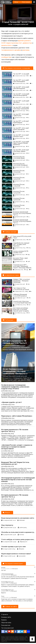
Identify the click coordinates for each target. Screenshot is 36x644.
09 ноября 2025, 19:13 (7, 484)
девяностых (27, 43)
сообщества (6, 57)
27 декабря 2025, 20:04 (8, 405)
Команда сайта (6, 617)
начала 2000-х (7, 45)
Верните (4, 593)
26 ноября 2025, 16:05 (8, 434)
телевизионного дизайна (11, 50)
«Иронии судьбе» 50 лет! (11, 402)
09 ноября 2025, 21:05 (8, 466)
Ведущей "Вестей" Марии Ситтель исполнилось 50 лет (15, 463)
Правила (4, 620)
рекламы (26, 50)
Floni (3, 596)
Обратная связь (6, 623)
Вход (16, 2)
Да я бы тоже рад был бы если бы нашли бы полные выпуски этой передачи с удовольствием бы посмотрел (18, 578)
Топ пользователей (7, 628)
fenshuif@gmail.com (7, 582)
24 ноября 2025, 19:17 (7, 451)
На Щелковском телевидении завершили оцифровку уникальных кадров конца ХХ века (15, 387)
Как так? (4, 570)
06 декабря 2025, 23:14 (8, 418)
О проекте (5, 614)
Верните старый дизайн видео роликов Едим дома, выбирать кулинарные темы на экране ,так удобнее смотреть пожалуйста (18, 586)
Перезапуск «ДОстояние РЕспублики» (17, 416)
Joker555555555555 (7, 574)
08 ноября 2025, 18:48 (8, 499)
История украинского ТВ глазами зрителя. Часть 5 (15, 430)
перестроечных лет (14, 43)
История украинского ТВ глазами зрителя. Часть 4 (15, 496)
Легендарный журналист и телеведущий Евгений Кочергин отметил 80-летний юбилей (18, 480)
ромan (3, 567)
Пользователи (6, 625)
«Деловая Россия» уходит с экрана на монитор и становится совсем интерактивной (17, 447)
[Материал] (15, 569)
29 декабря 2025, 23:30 (8, 391)
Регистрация (26, 2)
